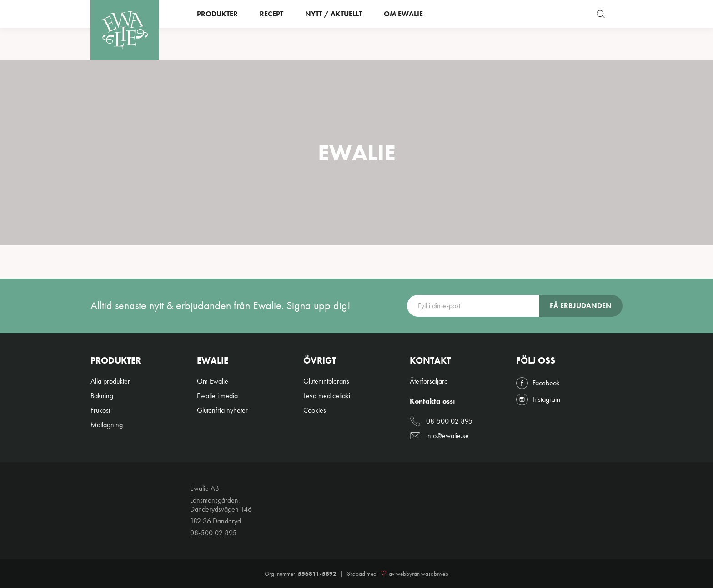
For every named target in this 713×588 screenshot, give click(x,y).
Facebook (538, 383)
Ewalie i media (217, 396)
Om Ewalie (403, 30)
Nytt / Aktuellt (334, 30)
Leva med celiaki (327, 396)
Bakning (102, 396)
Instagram (538, 399)
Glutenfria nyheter (222, 410)
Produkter (217, 30)
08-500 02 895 (441, 421)
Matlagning (107, 425)
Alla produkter (110, 381)
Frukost (100, 410)
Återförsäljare (429, 381)
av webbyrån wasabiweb (413, 574)
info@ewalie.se (439, 436)
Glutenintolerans (326, 381)
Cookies (315, 410)
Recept (271, 30)
